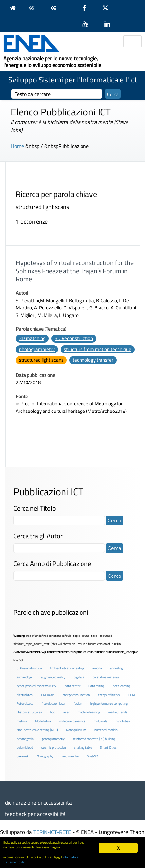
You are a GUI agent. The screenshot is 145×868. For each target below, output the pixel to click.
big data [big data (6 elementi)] (79, 677)
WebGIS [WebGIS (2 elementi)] (93, 756)
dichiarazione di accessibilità (38, 803)
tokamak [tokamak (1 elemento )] (23, 756)
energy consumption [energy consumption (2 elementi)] (76, 695)
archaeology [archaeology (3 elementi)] (25, 677)
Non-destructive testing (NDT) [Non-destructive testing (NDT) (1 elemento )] (37, 730)
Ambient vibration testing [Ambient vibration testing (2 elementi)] (67, 668)
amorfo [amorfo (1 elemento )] (97, 668)
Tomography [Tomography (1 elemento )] (45, 756)
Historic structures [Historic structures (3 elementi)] (29, 712)
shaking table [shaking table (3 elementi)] (83, 748)
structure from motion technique (98, 349)
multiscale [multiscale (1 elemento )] (100, 721)
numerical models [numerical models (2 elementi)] (106, 730)
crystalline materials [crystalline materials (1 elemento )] (106, 677)
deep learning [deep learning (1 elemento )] (121, 686)
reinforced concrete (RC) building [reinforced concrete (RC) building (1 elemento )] (94, 739)
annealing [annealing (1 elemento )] (116, 668)
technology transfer (93, 360)
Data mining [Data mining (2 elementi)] (96, 686)
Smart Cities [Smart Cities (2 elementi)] (108, 748)
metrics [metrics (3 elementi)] (22, 721)
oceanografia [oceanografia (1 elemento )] (25, 739)
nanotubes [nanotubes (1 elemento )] (123, 721)
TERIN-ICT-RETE (52, 832)
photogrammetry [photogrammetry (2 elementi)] (53, 739)
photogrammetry (37, 349)
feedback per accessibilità (35, 814)
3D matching (32, 338)
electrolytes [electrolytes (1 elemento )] (25, 695)
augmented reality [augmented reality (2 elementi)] (53, 677)
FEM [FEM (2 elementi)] (131, 695)
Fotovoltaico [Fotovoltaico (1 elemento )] (25, 703)
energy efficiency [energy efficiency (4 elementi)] (109, 695)
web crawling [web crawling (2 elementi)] (70, 756)
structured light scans (41, 360)
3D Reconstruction (74, 338)
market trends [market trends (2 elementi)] (118, 712)
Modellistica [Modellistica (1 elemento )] (43, 721)
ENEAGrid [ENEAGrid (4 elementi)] (48, 695)
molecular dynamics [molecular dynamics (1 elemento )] (72, 721)
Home (17, 146)
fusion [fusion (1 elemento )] (78, 703)
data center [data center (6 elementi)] (72, 686)
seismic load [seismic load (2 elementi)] (25, 748)
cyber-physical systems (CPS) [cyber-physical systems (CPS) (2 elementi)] (37, 686)
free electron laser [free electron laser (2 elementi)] (54, 703)
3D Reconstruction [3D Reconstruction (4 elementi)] (29, 668)
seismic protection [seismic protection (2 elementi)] (54, 748)
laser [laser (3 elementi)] (66, 712)
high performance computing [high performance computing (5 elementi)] (109, 703)
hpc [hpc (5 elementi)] (52, 712)
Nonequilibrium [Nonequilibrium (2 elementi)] (76, 730)
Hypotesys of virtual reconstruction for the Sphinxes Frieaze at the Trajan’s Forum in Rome (75, 271)
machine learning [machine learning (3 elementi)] (89, 712)
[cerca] (57, 94)
